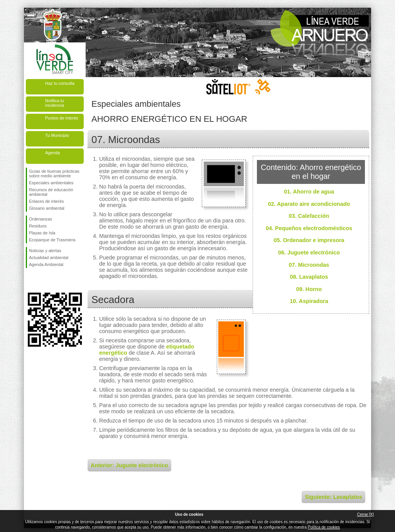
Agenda (52, 153)
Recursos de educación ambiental (51, 192)
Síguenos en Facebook (30, 280)
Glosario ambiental (47, 208)
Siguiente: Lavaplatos (333, 497)
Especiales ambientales (51, 183)
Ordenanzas (41, 219)
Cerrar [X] (365, 514)
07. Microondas (309, 265)
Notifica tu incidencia (55, 103)
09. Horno (309, 289)
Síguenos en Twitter (43, 280)
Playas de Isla (42, 233)
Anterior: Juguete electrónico (129, 465)
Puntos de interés (62, 118)
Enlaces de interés (46, 201)
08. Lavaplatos (309, 277)
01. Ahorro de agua (309, 192)
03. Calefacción (309, 216)
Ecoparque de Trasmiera (52, 240)
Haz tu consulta (60, 83)
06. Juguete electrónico (309, 253)
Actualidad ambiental (49, 258)
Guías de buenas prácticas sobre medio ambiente (54, 173)
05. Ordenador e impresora (309, 240)
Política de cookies (324, 527)
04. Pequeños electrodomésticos (309, 228)
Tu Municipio (57, 135)
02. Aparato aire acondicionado (309, 204)
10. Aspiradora (309, 301)
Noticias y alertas (45, 251)
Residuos (38, 226)
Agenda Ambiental (46, 264)
